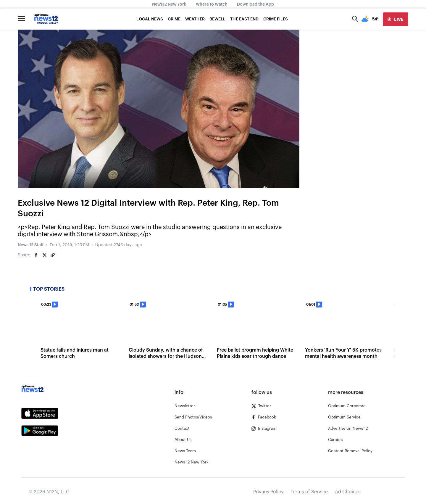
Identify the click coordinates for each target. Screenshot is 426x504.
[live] (396, 19)
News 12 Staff (31, 245)
